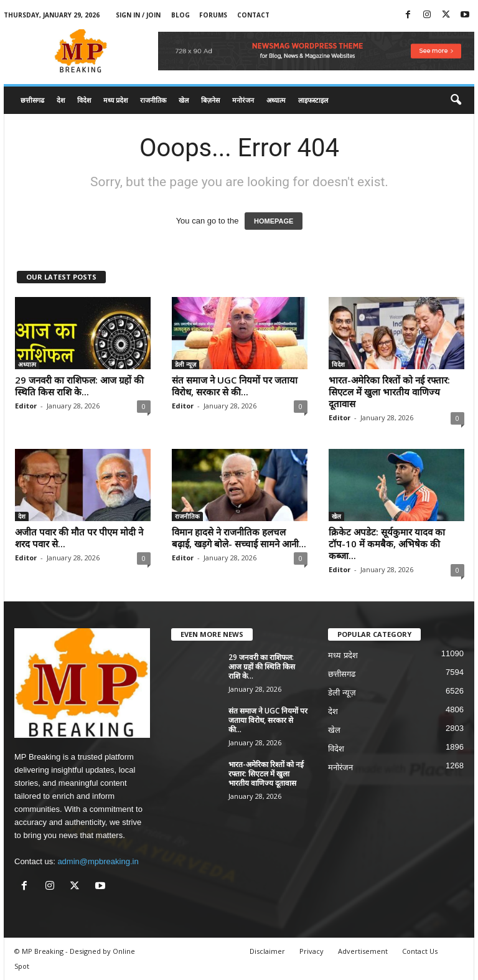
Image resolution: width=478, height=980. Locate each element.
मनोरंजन (243, 100)
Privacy (312, 951)
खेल (184, 100)
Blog (180, 15)
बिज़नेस (210, 100)
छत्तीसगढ (32, 100)
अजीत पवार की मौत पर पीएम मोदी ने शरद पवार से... (79, 538)
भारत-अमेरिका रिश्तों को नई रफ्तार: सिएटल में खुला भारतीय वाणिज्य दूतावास (389, 392)
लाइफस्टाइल (313, 100)
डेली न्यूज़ (185, 364)
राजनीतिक (153, 100)
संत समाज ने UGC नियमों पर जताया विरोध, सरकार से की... (235, 386)
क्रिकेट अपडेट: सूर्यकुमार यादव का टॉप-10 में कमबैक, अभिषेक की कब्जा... (387, 544)
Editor (26, 406)
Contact (253, 15)
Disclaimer (267, 951)
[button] (456, 100)
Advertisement (363, 951)
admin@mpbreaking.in (98, 861)
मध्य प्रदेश (115, 100)
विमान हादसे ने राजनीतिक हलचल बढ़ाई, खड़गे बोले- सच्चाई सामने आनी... (239, 538)
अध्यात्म (276, 100)
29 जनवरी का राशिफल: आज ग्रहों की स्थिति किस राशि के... (79, 386)
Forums (213, 15)
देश (61, 100)
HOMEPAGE (274, 221)
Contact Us (420, 951)
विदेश (84, 100)
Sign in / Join (138, 15)
